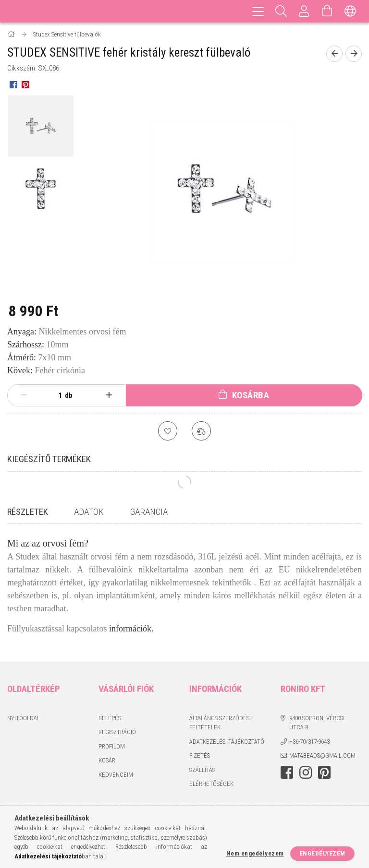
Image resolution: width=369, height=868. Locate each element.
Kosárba (251, 395)
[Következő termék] (354, 54)
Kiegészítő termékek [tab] (49, 459)
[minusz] (24, 395)
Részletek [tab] (28, 512)
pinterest (324, 773)
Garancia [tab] (149, 512)
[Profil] (304, 11)
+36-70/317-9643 (309, 742)
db (69, 395)
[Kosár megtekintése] (327, 11)
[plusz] (109, 395)
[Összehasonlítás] (201, 431)
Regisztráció (117, 732)
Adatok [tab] (89, 512)
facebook (287, 773)
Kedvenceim (116, 775)
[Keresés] (281, 11)
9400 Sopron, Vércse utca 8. (318, 723)
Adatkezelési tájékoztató (227, 742)
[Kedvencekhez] (168, 431)
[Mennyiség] (55, 395)
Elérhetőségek (211, 784)
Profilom (112, 746)
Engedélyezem (322, 853)
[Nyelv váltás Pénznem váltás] (350, 11)
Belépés (110, 718)
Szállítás (202, 770)
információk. (131, 629)
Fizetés (200, 755)
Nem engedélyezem (255, 853)
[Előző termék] (334, 54)
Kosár (107, 760)
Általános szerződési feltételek (220, 723)
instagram (306, 773)
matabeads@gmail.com (322, 755)
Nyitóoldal (24, 718)
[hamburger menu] (258, 11)
